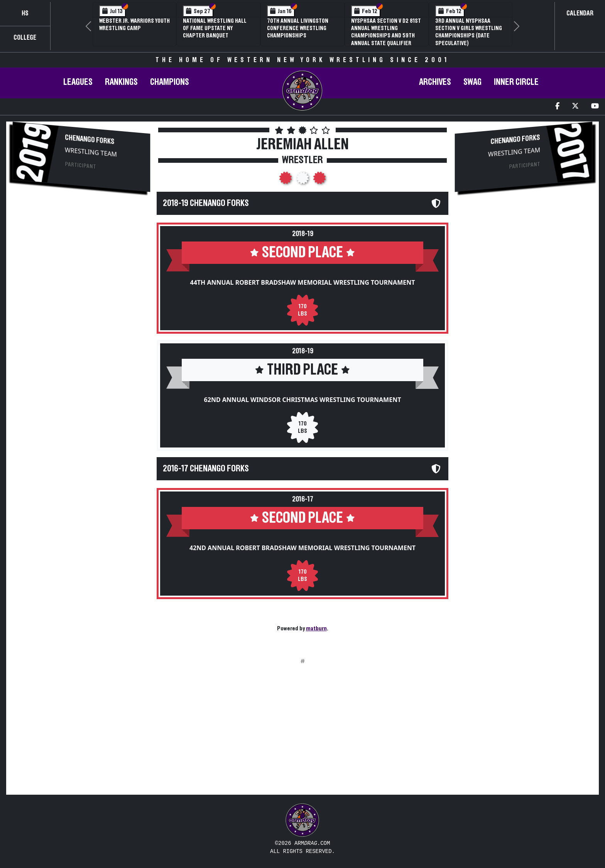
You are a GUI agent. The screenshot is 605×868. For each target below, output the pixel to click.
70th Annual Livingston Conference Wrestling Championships (298, 28)
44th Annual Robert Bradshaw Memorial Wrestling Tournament (303, 282)
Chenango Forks (90, 139)
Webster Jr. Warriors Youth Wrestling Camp (134, 24)
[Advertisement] (81, 265)
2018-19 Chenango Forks (206, 203)
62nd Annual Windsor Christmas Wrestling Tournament (303, 400)
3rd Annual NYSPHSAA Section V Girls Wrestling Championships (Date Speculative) (469, 32)
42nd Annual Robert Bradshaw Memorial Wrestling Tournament (302, 548)
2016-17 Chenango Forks (206, 469)
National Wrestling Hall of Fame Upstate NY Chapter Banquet (215, 28)
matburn (316, 628)
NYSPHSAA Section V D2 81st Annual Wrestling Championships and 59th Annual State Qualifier (386, 32)
